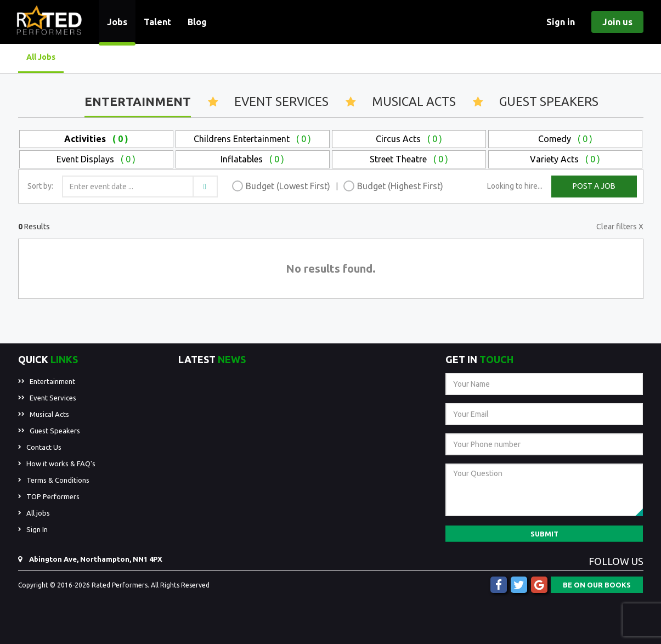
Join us (617, 22)
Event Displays (96, 159)
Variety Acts (565, 159)
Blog (197, 22)
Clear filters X (620, 227)
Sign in (561, 22)
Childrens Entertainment (252, 139)
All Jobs (41, 57)
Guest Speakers (549, 101)
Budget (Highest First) (400, 186)
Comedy (565, 139)
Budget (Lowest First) (288, 186)
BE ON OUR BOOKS (597, 585)
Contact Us (44, 447)
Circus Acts (409, 139)
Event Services (281, 101)
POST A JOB (594, 186)
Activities (96, 139)
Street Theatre (409, 159)
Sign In (37, 529)
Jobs (117, 22)
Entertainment (138, 101)
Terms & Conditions (58, 480)
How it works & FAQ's (61, 464)
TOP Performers (53, 496)
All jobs (38, 513)
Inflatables (252, 159)
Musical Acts (414, 101)
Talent (157, 22)
